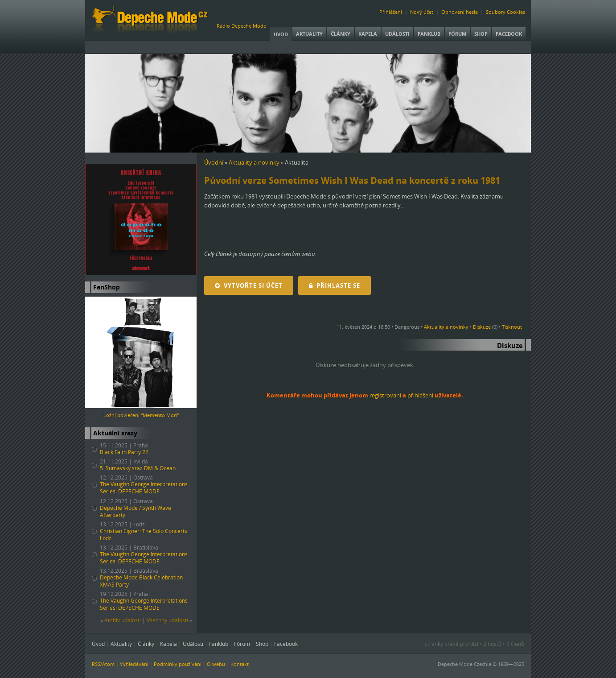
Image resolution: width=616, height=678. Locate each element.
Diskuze (482, 327)
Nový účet (422, 12)
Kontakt (240, 664)
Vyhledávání (134, 664)
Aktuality (309, 34)
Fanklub (429, 34)
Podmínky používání (178, 664)
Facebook (509, 34)
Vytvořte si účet (249, 285)
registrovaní (385, 395)
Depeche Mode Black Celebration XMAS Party (141, 581)
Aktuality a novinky (254, 162)
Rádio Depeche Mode (241, 26)
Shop (481, 34)
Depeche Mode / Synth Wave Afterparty (136, 511)
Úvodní (214, 162)
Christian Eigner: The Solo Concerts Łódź (144, 535)
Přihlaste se (335, 285)
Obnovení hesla (460, 12)
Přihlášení (391, 12)
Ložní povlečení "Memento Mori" (141, 415)
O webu (216, 664)
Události (397, 34)
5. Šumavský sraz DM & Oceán (138, 468)
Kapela (368, 34)
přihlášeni (420, 395)
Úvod (281, 34)
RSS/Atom (103, 664)
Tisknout (512, 327)
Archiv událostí (123, 620)
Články (341, 34)
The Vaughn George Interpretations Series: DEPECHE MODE (144, 488)
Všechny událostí (167, 620)
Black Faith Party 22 (124, 452)
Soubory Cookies (505, 12)
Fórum (457, 34)
